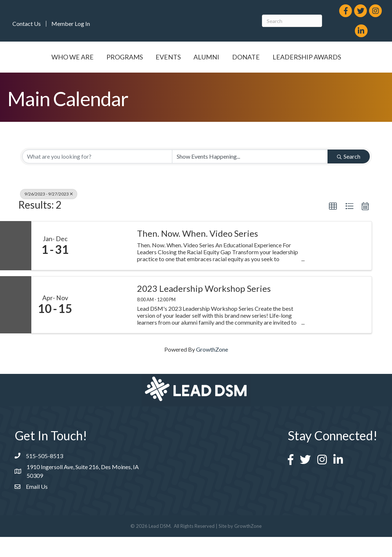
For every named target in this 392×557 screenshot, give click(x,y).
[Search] (292, 21)
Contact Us (27, 24)
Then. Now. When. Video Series (197, 254)
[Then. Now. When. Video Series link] (104, 266)
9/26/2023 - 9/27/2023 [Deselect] (49, 214)
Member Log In (71, 24)
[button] (333, 227)
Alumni (288, 57)
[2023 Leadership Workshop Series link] (104, 325)
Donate (328, 57)
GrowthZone (212, 369)
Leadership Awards (196, 77)
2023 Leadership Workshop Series (204, 309)
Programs (124, 57)
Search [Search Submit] (349, 176)
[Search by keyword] (97, 177)
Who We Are (72, 57)
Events (168, 57)
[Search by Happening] (250, 177)
